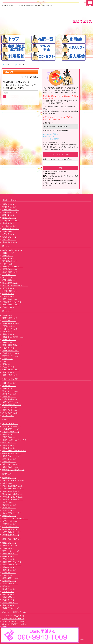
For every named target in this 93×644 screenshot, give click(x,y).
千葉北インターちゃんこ (12, 353)
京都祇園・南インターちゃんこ (14, 480)
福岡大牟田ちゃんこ (10, 603)
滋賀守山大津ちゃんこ (11, 527)
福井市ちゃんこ (8, 416)
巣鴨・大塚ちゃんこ (10, 375)
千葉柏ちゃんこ (8, 348)
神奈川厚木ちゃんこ (10, 283)
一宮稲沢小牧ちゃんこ (11, 432)
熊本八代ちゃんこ (9, 594)
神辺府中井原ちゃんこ (11, 608)
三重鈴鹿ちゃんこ (9, 462)
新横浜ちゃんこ (8, 342)
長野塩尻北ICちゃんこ (11, 407)
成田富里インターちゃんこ (13, 266)
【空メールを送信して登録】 (61, 154)
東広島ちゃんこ (8, 592)
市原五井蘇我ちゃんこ (11, 351)
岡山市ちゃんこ (8, 600)
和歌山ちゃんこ (8, 483)
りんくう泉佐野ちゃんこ (12, 513)
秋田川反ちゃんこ (9, 215)
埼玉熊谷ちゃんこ (9, 275)
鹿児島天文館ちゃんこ (11, 545)
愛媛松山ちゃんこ (9, 543)
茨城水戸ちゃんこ (9, 258)
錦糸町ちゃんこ (8, 294)
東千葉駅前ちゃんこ (10, 261)
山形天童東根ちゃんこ (11, 210)
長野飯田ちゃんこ (9, 397)
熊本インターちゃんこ (11, 551)
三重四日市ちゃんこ (10, 437)
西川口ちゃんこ (8, 253)
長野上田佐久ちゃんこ (11, 410)
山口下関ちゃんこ (9, 581)
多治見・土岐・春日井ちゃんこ (14, 440)
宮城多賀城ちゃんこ (10, 231)
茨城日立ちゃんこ (9, 372)
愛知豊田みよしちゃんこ (12, 456)
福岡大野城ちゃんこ (10, 584)
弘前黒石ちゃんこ (9, 218)
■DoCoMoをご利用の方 (51, 134)
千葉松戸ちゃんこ (9, 307)
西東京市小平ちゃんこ (11, 356)
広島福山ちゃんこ (9, 559)
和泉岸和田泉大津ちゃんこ (13, 491)
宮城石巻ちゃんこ (9, 207)
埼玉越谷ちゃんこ (9, 321)
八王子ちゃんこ (8, 367)
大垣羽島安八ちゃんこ (11, 429)
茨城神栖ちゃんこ (9, 334)
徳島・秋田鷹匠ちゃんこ (12, 564)
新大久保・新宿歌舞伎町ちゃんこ (15, 286)
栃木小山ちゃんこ (9, 277)
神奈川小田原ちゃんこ (11, 304)
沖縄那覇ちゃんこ (9, 570)
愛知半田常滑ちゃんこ (11, 467)
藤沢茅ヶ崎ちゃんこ (10, 318)
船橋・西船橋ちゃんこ (11, 369)
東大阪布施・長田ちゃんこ (13, 494)
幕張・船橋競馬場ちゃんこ (13, 345)
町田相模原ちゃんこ (10, 280)
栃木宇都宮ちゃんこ (10, 272)
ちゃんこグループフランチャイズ (15, 621)
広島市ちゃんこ (8, 575)
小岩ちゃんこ (8, 359)
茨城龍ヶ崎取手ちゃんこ (12, 323)
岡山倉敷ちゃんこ (9, 589)
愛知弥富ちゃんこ (9, 434)
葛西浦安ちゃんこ (9, 340)
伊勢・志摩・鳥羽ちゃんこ (13, 464)
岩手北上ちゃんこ (9, 226)
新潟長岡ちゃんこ (9, 394)
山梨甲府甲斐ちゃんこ (11, 399)
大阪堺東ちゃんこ (9, 510)
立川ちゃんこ (8, 256)
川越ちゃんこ (8, 264)
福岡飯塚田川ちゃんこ (11, 578)
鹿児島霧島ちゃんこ (10, 554)
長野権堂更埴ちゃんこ (11, 402)
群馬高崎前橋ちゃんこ (11, 269)
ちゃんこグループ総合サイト (13, 616)
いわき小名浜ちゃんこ (11, 221)
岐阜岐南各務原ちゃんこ (12, 453)
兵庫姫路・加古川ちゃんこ (13, 497)
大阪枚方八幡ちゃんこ (11, 521)
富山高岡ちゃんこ (9, 386)
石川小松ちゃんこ (9, 383)
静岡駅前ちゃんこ (9, 443)
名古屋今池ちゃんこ (10, 424)
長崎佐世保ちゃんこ (10, 548)
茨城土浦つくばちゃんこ (12, 302)
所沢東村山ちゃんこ (10, 326)
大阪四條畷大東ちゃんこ (12, 532)
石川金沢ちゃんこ (9, 388)
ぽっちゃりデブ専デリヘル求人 (14, 624)
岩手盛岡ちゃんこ (9, 234)
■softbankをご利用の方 (51, 139)
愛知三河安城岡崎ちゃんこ (13, 426)
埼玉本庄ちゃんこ (9, 288)
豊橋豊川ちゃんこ (9, 445)
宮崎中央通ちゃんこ (10, 597)
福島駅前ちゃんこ (9, 240)
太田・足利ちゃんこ (10, 329)
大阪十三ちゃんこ (9, 516)
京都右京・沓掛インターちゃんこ (15, 518)
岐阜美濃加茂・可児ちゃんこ (13, 470)
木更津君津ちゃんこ (10, 291)
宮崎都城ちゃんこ (9, 567)
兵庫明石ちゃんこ (9, 508)
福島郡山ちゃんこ (9, 237)
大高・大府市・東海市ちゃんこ (14, 451)
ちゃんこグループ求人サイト (13, 619)
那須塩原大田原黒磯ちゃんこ (13, 337)
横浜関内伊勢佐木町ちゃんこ (13, 250)
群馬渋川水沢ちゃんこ (11, 299)
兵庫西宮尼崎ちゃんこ (11, 535)
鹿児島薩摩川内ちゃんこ (12, 562)
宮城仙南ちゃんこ (9, 204)
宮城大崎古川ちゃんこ (11, 212)
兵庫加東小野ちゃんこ (11, 529)
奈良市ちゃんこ (8, 502)
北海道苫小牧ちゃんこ (11, 242)
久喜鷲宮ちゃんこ (9, 332)
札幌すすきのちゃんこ (11, 229)
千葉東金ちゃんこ (9, 296)
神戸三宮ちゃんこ (9, 505)
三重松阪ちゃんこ (9, 459)
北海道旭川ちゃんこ (10, 223)
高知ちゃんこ (8, 586)
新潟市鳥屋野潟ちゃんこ (12, 405)
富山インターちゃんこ (11, 391)
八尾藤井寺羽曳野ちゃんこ (13, 499)
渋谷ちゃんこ (8, 361)
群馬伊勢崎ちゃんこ (10, 315)
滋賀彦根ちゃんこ (9, 478)
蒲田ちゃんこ (8, 364)
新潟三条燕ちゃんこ (10, 413)
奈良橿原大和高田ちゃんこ (13, 486)
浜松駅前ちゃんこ (9, 448)
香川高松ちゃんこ (9, 556)
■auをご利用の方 (49, 137)
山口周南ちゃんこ (9, 573)
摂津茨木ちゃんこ (9, 524)
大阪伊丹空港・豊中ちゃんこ (13, 489)
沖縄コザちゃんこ (9, 605)
